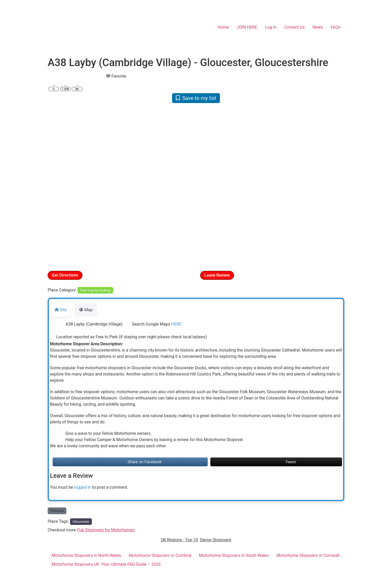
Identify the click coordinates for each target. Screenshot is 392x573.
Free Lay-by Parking (96, 290)
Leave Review (217, 275)
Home (223, 27)
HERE (176, 324)
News (318, 27)
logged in (83, 487)
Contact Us (295, 27)
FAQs (336, 27)
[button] (70, 186)
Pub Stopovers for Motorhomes (106, 530)
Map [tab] (86, 310)
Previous (57, 511)
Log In (271, 27)
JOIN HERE (247, 27)
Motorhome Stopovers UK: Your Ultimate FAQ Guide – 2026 (106, 564)
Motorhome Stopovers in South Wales (234, 555)
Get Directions (65, 275)
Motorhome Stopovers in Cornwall (308, 555)
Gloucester (81, 522)
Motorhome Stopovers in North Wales (86, 555)
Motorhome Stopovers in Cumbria (160, 555)
